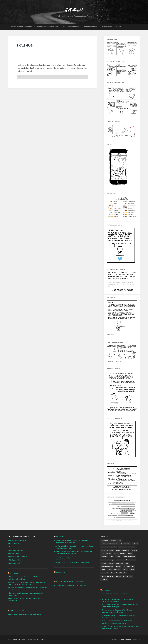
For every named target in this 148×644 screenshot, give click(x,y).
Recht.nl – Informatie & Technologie (71, 581)
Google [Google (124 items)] (127, 557)
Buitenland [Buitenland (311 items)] (105, 547)
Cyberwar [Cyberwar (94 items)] (104, 551)
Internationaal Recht (111, 27)
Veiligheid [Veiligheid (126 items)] (132, 577)
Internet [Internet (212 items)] (126, 564)
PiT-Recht (74, 10)
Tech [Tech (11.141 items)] (136, 573)
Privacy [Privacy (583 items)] (133, 570)
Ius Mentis (106, 591)
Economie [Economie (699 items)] (114, 554)
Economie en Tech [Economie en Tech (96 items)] (125, 554)
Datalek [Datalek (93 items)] (127, 551)
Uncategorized (14, 563)
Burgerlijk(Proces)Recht (47, 27)
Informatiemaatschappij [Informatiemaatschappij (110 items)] (124, 560)
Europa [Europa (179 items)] (135, 554)
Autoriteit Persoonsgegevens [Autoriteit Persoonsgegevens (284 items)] (110, 544)
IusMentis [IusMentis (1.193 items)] (134, 564)
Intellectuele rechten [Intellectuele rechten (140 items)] (115, 564)
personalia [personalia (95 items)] (105, 570)
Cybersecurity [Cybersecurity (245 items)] (133, 547)
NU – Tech (60, 537)
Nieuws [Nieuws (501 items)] (113, 567)
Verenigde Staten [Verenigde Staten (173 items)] (106, 580)
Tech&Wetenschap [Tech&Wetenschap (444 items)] (107, 577)
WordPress (41, 640)
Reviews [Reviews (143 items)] (113, 573)
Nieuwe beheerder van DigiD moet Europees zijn (72, 562)
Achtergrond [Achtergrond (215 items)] (105, 541)
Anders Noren (126, 640)
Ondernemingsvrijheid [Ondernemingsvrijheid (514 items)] (124, 567)
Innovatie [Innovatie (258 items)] (104, 564)
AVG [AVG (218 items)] (122, 544)
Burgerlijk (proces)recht (18, 541)
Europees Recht (91, 27)
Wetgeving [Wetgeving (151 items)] (117, 580)
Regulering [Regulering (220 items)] (105, 573)
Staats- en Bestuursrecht (21, 27)
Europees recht (15, 544)
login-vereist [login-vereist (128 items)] (105, 567)
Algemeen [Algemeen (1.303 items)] (114, 541)
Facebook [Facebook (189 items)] (104, 557)
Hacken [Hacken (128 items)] (134, 557)
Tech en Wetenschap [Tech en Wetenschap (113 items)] (121, 577)
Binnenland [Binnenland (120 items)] (129, 544)
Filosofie (12, 547)
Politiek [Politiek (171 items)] (126, 570)
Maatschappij (14, 553)
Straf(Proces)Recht (71, 27)
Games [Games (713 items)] (112, 557)
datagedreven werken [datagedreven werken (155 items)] (116, 551)
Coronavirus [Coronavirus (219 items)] (114, 547)
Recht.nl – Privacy (17, 610)
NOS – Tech (14, 573)
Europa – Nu (61, 572)
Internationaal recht (16, 550)
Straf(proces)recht (16, 560)
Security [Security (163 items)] (120, 573)
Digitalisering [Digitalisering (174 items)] (105, 554)
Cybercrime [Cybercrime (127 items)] (123, 547)
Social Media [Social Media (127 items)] (129, 573)
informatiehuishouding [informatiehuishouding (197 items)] (108, 560)
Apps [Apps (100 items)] (121, 541)
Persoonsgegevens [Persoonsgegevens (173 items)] (116, 570)
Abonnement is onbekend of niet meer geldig (25, 614)
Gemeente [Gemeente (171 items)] (119, 557)
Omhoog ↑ (136, 640)
